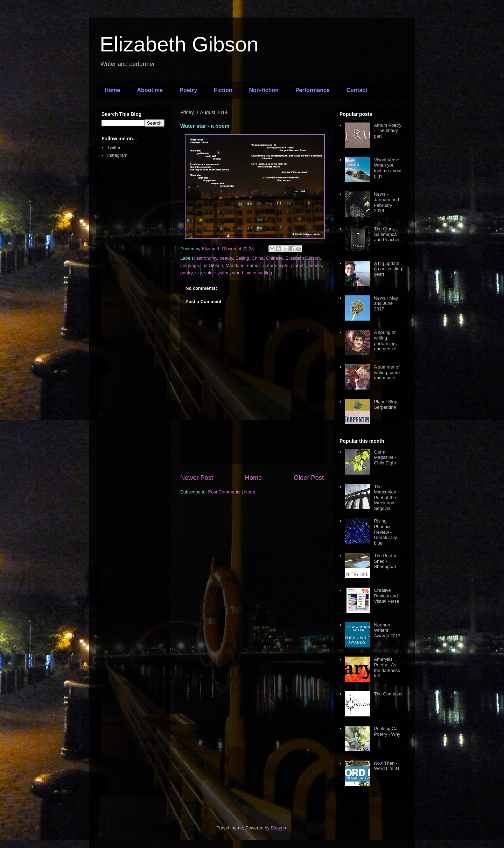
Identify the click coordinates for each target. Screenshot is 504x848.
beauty (226, 258)
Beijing (242, 258)
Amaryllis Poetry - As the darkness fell (387, 667)
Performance (313, 90)
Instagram (117, 155)
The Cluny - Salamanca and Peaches (387, 234)
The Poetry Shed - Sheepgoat (385, 561)
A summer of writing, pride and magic (387, 372)
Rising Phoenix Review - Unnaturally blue (385, 532)
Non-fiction (264, 90)
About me (150, 90)
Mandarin (235, 265)
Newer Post (197, 478)
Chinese (274, 258)
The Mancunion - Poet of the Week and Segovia (386, 497)
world (237, 273)
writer (251, 273)
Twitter (114, 148)
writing (266, 273)
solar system (217, 273)
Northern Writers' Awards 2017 (387, 630)
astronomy (207, 258)
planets (299, 265)
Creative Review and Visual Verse (386, 596)
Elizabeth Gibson (179, 44)
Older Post (309, 478)
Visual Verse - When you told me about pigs (388, 168)
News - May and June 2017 (386, 303)
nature (270, 265)
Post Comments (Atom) (232, 492)
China (258, 258)
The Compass (388, 694)
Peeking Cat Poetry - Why (387, 731)
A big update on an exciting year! (388, 269)
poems (315, 265)
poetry (186, 273)
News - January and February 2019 (386, 202)
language (190, 265)
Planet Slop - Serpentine (387, 404)
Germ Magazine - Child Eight (385, 457)
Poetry (188, 90)
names (254, 265)
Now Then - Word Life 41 (387, 766)
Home (112, 90)
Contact (357, 90)
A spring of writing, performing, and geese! (385, 341)
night (283, 265)
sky (198, 273)
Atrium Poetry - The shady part (388, 131)
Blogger (279, 828)
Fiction (223, 90)
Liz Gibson (212, 265)
